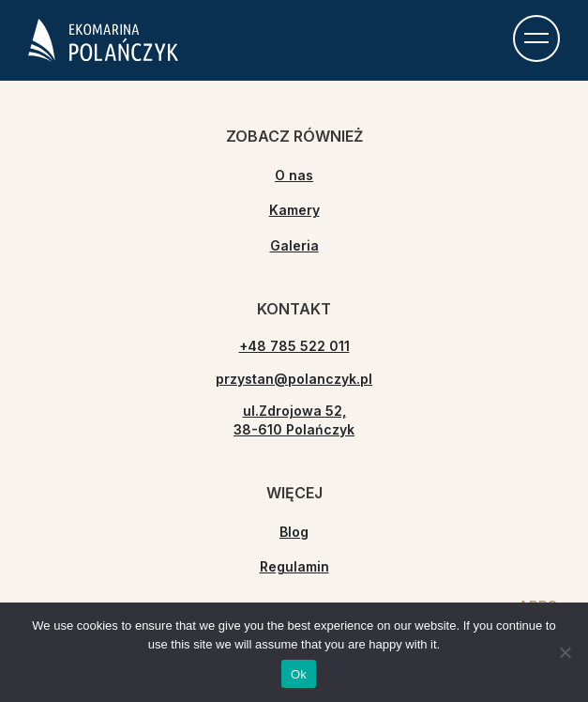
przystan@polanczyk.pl (294, 379)
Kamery (294, 210)
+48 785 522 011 (294, 346)
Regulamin (294, 566)
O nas (294, 175)
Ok (299, 674)
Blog (294, 532)
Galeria (294, 245)
